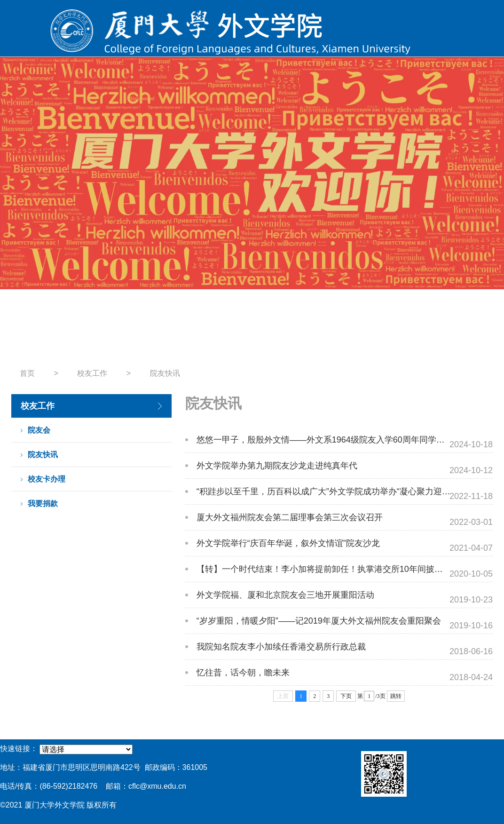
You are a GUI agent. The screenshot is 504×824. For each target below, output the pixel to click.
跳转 (396, 696)
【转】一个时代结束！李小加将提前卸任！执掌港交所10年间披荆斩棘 (328, 569)
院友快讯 (165, 373)
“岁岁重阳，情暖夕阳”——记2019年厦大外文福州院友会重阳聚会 (319, 621)
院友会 (39, 430)
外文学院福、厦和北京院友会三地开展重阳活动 (285, 595)
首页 (27, 373)
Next (486, 208)
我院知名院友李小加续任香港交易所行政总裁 (281, 647)
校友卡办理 (47, 479)
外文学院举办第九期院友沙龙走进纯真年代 (277, 466)
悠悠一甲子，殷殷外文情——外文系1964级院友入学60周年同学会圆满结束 (338, 440)
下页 (346, 696)
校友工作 (92, 373)
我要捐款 (43, 503)
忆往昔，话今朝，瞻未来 (243, 673)
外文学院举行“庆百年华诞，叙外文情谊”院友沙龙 (288, 543)
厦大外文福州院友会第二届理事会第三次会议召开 (290, 517)
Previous (18, 208)
